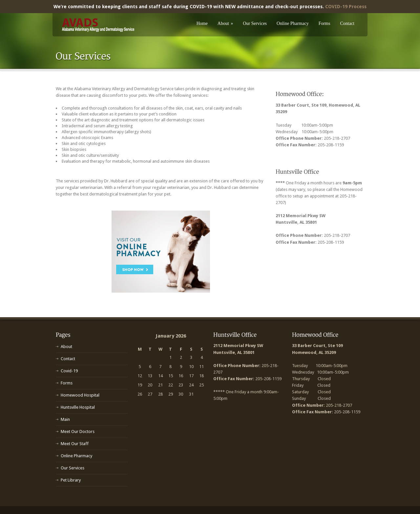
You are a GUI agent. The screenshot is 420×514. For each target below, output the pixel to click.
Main (65, 419)
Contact (347, 23)
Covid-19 (69, 371)
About (225, 23)
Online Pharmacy (293, 23)
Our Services (255, 23)
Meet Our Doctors (78, 432)
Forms (325, 23)
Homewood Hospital (80, 395)
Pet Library (71, 480)
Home (202, 23)
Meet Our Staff (75, 444)
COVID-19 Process (346, 7)
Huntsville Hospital (78, 407)
